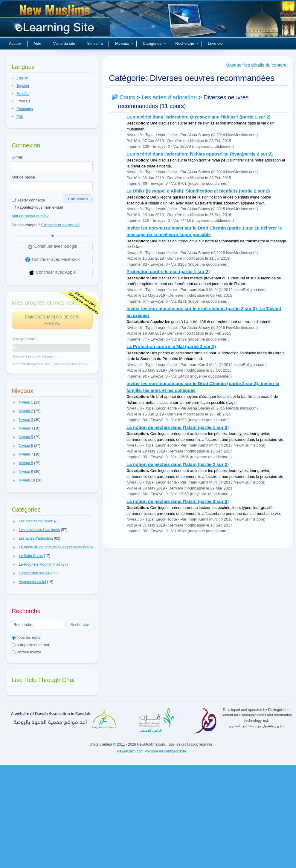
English (22, 78)
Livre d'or (216, 43)
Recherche (187, 43)
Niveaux (124, 43)
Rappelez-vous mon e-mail (37, 207)
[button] (14, 403)
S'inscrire (95, 43)
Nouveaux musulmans (56, 21)
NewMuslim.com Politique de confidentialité (152, 751)
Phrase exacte (27, 652)
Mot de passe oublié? (30, 216)
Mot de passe (23, 177)
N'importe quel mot (30, 645)
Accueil (15, 43)
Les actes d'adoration (169, 97)
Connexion (78, 199)
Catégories (154, 43)
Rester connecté (28, 200)
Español (23, 94)
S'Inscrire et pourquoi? (60, 225)
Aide (37, 43)
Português (25, 109)
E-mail (17, 157)
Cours (127, 97)
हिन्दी (20, 117)
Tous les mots (26, 637)
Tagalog (23, 86)
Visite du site (64, 43)
